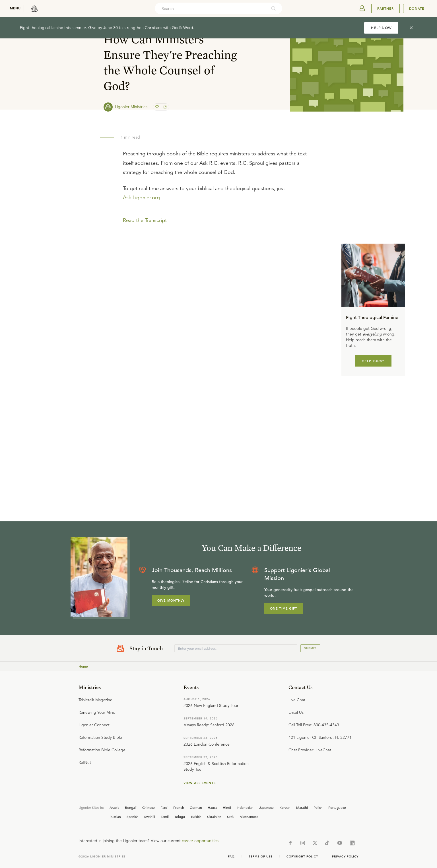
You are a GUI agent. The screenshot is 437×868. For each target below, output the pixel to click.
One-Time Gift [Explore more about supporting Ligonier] (284, 608)
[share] (164, 107)
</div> (218, 265)
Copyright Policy (302, 856)
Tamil (165, 816)
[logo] (34, 9)
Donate (417, 9)
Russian (115, 816)
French (179, 807)
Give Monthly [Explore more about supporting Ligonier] (171, 600)
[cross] (411, 28)
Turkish (196, 816)
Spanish (133, 816)
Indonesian (245, 807)
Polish (318, 807)
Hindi (227, 807)
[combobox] (211, 9)
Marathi (302, 807)
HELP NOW (381, 28)
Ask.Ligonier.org (141, 198)
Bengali (131, 807)
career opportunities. (201, 841)
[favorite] (158, 107)
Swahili (150, 816)
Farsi (164, 807)
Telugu (180, 816)
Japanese (266, 807)
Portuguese (337, 807)
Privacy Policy (345, 856)
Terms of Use (261, 856)
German (196, 807)
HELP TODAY (373, 361)
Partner (386, 9)
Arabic (114, 807)
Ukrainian (214, 816)
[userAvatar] (362, 9)
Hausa (212, 807)
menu (15, 8)
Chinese (149, 807)
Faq (231, 856)
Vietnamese (249, 816)
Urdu (231, 816)
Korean (285, 807)
